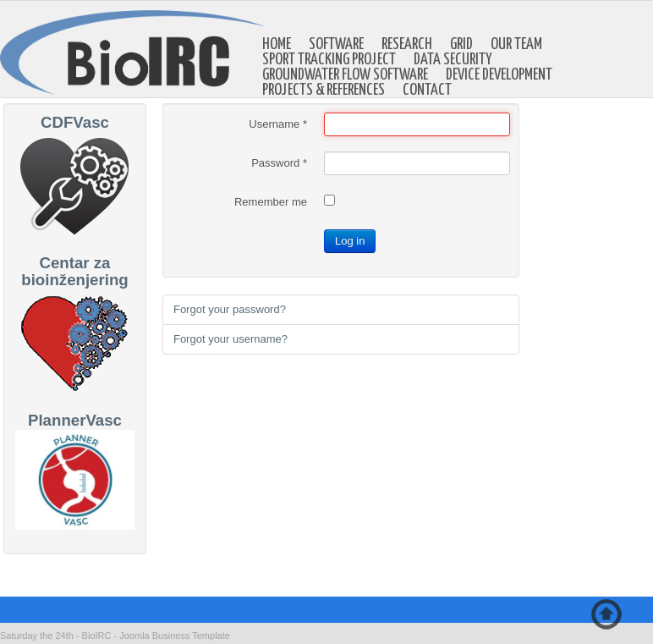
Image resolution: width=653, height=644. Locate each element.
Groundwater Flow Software (345, 75)
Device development (499, 75)
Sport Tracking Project (329, 60)
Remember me (271, 202)
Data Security (453, 60)
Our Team (516, 45)
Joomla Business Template (175, 636)
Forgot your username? (230, 339)
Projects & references (324, 91)
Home (277, 45)
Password (279, 163)
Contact (427, 91)
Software (336, 45)
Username (278, 124)
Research (407, 45)
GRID (461, 45)
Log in (350, 241)
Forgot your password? (230, 309)
